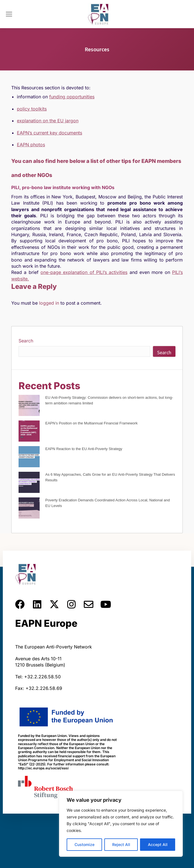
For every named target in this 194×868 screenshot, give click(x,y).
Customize (84, 844)
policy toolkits (32, 109)
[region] (121, 824)
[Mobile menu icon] (9, 14)
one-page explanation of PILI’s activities (84, 272)
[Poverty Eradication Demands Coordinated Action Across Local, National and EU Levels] (29, 509)
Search (26, 341)
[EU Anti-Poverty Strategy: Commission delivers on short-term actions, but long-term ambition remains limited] (29, 406)
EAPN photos (31, 145)
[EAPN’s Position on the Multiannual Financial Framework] (29, 432)
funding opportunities (72, 97)
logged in (49, 303)
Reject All (121, 844)
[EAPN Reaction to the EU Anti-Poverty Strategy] (29, 458)
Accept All (158, 844)
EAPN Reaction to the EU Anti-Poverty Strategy (84, 449)
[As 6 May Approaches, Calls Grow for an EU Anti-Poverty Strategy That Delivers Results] (29, 483)
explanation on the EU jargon (48, 121)
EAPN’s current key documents (49, 133)
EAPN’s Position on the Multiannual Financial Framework (92, 423)
